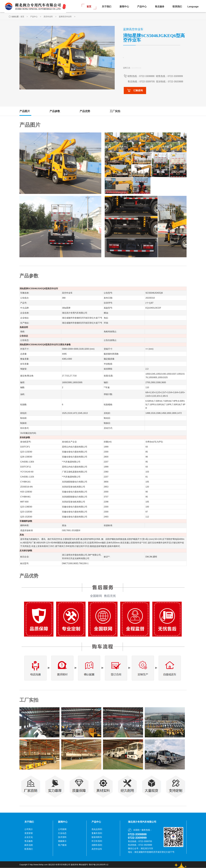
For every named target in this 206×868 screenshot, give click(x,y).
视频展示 (62, 841)
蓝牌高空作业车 (76, 17)
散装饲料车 (97, 837)
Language (193, 7)
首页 (89, 7)
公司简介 (29, 829)
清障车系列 (97, 845)
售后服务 (160, 7)
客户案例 (62, 845)
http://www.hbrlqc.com (39, 865)
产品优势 (85, 111)
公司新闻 (62, 829)
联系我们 (177, 7)
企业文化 (29, 837)
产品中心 (142, 7)
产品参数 (55, 111)
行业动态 (62, 833)
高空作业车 (59, 17)
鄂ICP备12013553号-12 (99, 865)
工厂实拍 (115, 111)
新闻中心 (124, 7)
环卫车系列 (97, 841)
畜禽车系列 (97, 833)
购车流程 (29, 845)
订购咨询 (135, 91)
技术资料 (62, 837)
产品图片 (25, 111)
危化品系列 (97, 829)
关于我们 (107, 7)
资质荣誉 (29, 833)
